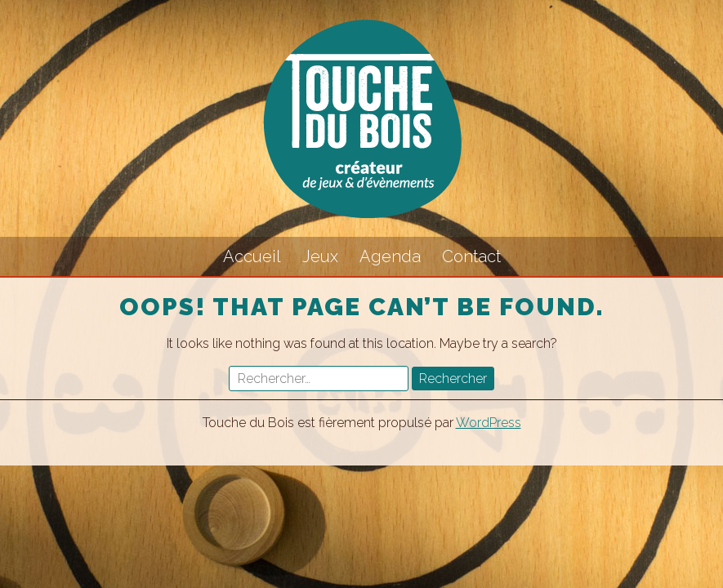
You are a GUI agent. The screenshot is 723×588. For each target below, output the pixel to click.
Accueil (252, 256)
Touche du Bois (362, 118)
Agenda (390, 256)
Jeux (320, 256)
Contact (471, 256)
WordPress (489, 423)
